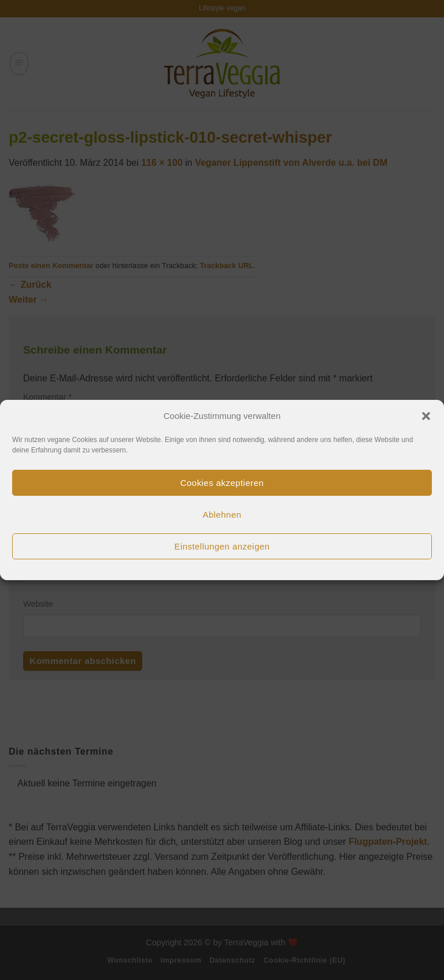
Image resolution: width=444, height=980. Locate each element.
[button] (426, 416)
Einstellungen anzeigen (222, 546)
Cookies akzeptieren (222, 483)
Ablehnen (222, 515)
